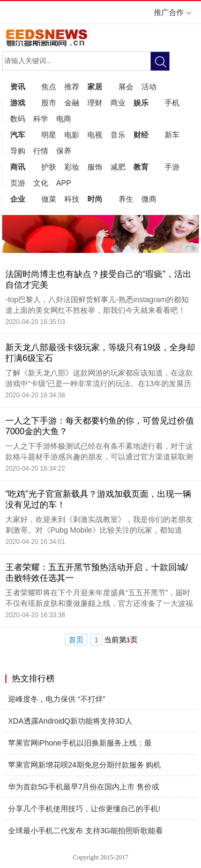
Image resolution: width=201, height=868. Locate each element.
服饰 (95, 167)
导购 (18, 151)
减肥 (118, 167)
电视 (95, 135)
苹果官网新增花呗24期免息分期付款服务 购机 (84, 765)
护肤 (49, 167)
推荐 (72, 87)
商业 (118, 103)
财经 (141, 135)
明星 (49, 135)
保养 (64, 151)
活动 (149, 87)
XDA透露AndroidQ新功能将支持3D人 (70, 721)
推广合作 (172, 16)
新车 (172, 135)
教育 (141, 167)
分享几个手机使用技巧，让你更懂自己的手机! (84, 809)
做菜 (49, 199)
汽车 (18, 135)
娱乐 (141, 103)
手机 (172, 103)
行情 (41, 151)
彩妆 (72, 167)
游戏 (18, 103)
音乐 (118, 135)
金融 (72, 103)
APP (64, 183)
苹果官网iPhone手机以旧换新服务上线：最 (80, 743)
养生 (126, 199)
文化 (41, 183)
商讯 (18, 167)
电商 (64, 119)
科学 (41, 119)
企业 (18, 199)
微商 (149, 199)
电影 (72, 135)
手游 (172, 167)
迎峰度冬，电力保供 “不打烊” (57, 699)
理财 (95, 103)
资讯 (18, 87)
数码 (18, 119)
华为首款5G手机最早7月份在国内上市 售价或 (84, 787)
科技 (72, 199)
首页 (76, 640)
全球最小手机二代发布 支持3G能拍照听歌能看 (85, 831)
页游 (18, 183)
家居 (95, 87)
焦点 (49, 87)
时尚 (95, 199)
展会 (126, 87)
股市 (49, 103)
